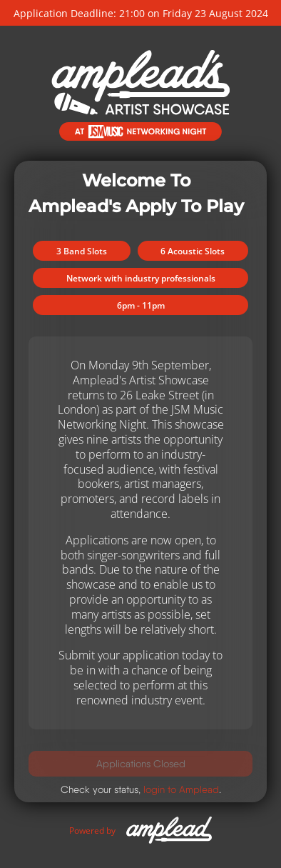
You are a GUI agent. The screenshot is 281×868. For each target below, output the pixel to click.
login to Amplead (181, 789)
